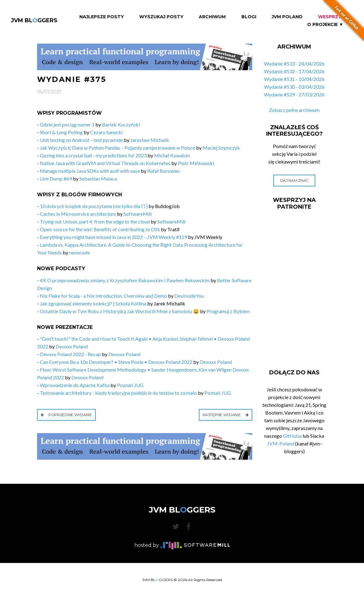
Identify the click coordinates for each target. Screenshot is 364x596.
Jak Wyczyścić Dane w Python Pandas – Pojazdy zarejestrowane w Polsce (117, 148)
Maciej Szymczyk (221, 148)
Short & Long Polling (61, 132)
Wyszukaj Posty (161, 17)
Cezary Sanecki (106, 132)
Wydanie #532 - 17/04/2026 (294, 71)
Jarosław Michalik (150, 140)
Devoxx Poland (72, 346)
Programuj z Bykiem (228, 311)
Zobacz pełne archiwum (294, 110)
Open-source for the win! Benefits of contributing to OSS (100, 229)
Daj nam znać (294, 180)
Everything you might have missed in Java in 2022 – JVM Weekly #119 (113, 237)
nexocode (79, 252)
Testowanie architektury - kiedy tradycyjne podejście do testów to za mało (118, 393)
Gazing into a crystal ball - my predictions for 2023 (93, 155)
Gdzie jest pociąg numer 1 (67, 124)
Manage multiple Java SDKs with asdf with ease (90, 171)
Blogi (249, 17)
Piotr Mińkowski (196, 163)
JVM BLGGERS (34, 20)
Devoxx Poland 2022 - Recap (70, 354)
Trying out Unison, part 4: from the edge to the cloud (95, 221)
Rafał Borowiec (164, 171)
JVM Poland (287, 17)
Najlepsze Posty (102, 17)
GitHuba (292, 436)
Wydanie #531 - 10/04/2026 (294, 79)
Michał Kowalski (172, 155)
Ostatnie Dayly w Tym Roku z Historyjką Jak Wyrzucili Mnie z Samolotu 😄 (119, 311)
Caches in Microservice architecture (78, 214)
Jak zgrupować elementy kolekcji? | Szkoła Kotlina (93, 303)
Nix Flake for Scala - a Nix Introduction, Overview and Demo (103, 296)
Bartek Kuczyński (121, 124)
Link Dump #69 (56, 179)
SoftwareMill (138, 214)
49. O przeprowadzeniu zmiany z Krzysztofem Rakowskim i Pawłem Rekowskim (125, 280)
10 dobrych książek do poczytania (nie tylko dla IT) (94, 206)
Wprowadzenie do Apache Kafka (75, 385)
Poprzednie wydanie (66, 415)
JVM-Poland (281, 443)
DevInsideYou (189, 296)
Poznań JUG (130, 385)
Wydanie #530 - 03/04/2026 (294, 87)
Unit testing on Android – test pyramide (82, 140)
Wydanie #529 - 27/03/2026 (294, 94)
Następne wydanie (226, 415)
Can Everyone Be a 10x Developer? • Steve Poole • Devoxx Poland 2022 (116, 362)
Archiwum (212, 17)
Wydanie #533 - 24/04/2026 (294, 64)
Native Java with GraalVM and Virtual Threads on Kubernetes (105, 163)
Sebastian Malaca (98, 179)
